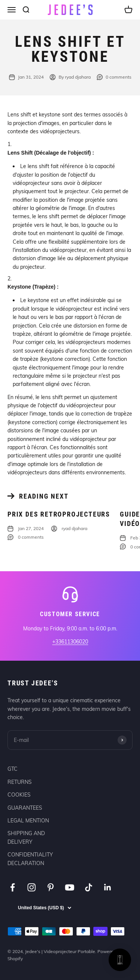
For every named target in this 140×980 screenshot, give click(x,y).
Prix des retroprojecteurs (59, 514)
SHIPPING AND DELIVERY (26, 837)
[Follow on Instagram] (32, 887)
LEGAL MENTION (28, 821)
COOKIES (19, 795)
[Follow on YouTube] (70, 887)
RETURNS (20, 782)
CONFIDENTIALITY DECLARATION (30, 859)
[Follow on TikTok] (89, 887)
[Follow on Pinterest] (51, 887)
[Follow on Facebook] (13, 887)
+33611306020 (70, 642)
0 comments (114, 77)
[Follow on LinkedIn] (108, 887)
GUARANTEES (25, 808)
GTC (13, 769)
